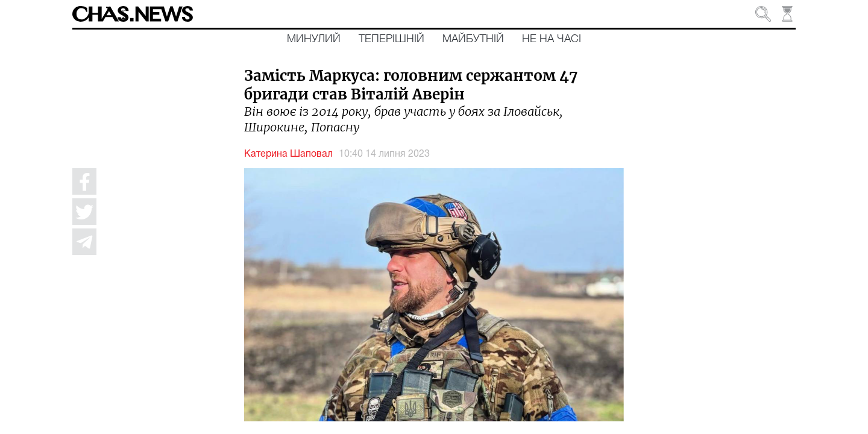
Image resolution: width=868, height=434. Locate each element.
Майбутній (473, 39)
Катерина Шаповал (288, 154)
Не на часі (552, 39)
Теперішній (392, 39)
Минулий (314, 39)
